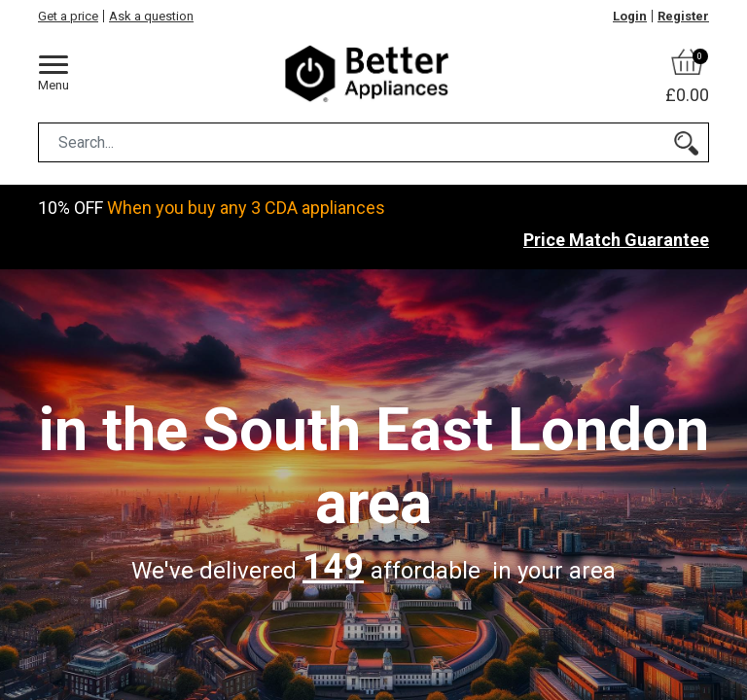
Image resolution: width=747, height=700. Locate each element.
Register (683, 16)
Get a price (68, 16)
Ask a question (151, 16)
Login (630, 16)
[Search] (686, 142)
